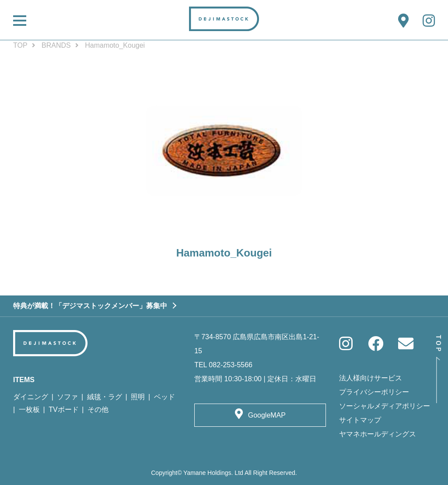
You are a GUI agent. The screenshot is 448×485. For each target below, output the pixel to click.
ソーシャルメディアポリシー (385, 406)
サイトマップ (360, 420)
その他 (98, 409)
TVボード (63, 409)
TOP (20, 45)
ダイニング (31, 397)
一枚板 (29, 409)
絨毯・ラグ (105, 397)
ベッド (164, 397)
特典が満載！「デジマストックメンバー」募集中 (90, 306)
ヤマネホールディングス (378, 434)
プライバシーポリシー (374, 392)
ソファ (67, 397)
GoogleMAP (267, 415)
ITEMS (24, 380)
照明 (138, 397)
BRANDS (56, 45)
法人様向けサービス (371, 378)
